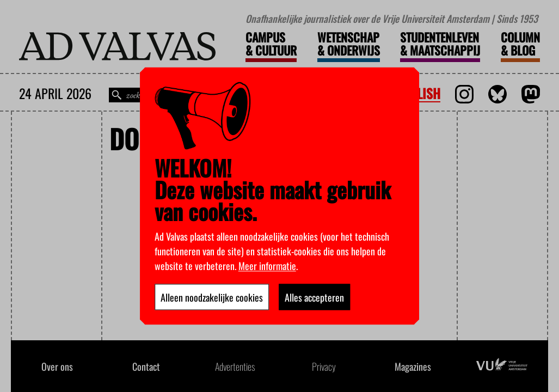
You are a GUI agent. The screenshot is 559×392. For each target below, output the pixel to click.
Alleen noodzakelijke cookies (212, 297)
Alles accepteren (314, 297)
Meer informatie (267, 266)
